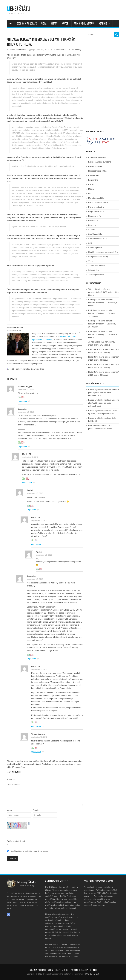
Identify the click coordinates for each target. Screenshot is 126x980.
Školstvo (92, 225)
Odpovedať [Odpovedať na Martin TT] (27, 483)
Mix (90, 193)
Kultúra (91, 184)
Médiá (91, 189)
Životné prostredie (96, 275)
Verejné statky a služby (98, 257)
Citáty (54, 23)
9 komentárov (60, 50)
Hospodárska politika (97, 171)
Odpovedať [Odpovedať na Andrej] (32, 510)
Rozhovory (76, 50)
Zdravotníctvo (94, 270)
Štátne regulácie (95, 248)
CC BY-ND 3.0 (92, 974)
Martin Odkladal (19, 50)
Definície (103, 23)
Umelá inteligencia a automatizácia (103, 252)
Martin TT (27, 454)
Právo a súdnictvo (96, 207)
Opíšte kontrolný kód (16, 841)
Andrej (30, 490)
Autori (66, 23)
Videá (44, 23)
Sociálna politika (95, 234)
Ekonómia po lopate (27, 23)
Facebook (8, 915)
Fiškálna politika (95, 166)
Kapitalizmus (94, 175)
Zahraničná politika (96, 266)
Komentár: (11, 779)
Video (91, 261)
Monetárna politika (96, 198)
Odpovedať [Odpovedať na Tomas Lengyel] (23, 401)
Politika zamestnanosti (98, 202)
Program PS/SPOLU (97, 212)
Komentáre (93, 180)
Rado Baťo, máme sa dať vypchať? (104, 349)
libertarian (22, 409)
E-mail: (36, 810)
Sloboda (92, 230)
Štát (90, 243)
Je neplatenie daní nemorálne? (102, 342)
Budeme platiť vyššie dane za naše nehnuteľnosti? (104, 392)
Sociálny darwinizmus (98, 239)
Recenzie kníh (94, 216)
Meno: (9, 810)
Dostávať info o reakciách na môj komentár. (30, 851)
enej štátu (18, 8)
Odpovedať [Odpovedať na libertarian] (23, 446)
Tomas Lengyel (25, 386)
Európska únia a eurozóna (100, 162)
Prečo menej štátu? (84, 23)
